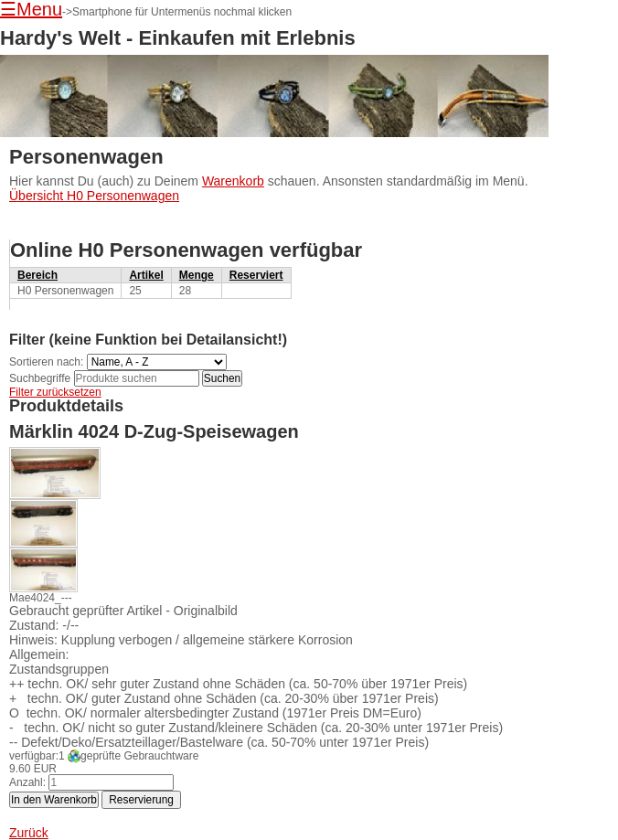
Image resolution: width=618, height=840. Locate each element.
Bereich (37, 275)
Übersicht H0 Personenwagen (94, 196)
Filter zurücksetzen (55, 392)
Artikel (146, 275)
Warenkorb (233, 181)
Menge (197, 275)
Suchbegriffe (40, 378)
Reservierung (141, 800)
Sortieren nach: (46, 362)
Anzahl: (27, 782)
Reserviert (256, 275)
